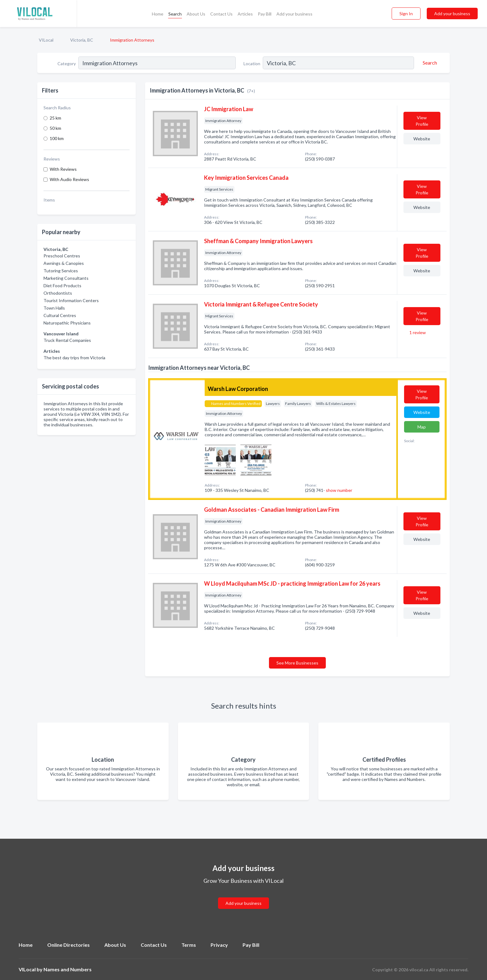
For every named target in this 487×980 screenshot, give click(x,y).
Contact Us (221, 14)
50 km (55, 128)
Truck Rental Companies (67, 340)
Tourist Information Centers (71, 300)
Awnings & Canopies (64, 263)
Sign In (406, 14)
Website (422, 139)
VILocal (46, 40)
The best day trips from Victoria (74, 358)
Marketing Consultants (66, 278)
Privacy (219, 945)
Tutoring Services (61, 271)
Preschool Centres (62, 256)
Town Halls (54, 308)
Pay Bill (265, 14)
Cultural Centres (60, 315)
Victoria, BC (82, 40)
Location (252, 64)
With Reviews (63, 169)
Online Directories (68, 945)
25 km (55, 118)
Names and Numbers (68, 969)
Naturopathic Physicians (67, 323)
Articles (245, 14)
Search (175, 14)
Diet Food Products (62, 286)
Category (67, 64)
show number (339, 490)
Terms (189, 945)
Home (158, 14)
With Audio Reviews (69, 179)
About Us (196, 14)
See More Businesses (297, 663)
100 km (57, 138)
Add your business (294, 14)
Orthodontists (58, 293)
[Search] (429, 63)
